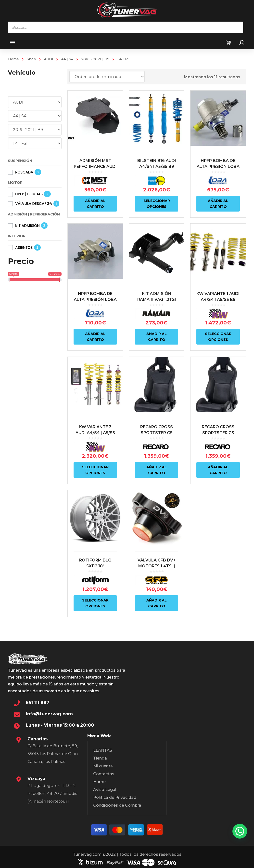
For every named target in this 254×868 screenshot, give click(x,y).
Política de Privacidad (115, 797)
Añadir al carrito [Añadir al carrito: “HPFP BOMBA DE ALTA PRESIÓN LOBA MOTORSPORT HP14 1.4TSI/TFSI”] (217, 204)
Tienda (100, 758)
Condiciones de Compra (117, 805)
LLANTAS (103, 750)
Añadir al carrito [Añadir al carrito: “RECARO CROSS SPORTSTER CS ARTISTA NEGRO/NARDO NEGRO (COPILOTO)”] (156, 468)
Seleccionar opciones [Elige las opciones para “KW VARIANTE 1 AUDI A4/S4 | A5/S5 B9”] (217, 336)
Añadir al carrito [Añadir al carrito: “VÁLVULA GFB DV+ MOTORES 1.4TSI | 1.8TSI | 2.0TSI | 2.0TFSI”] (156, 601)
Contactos (104, 774)
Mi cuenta (103, 766)
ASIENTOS (24, 247)
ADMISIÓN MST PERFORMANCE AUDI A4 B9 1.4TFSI (95, 167)
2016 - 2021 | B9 (95, 59)
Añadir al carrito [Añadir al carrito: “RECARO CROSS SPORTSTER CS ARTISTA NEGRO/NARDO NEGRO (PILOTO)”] (217, 468)
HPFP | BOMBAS (29, 194)
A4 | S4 (67, 59)
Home (13, 59)
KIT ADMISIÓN (27, 226)
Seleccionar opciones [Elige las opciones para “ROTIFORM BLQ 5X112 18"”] (95, 601)
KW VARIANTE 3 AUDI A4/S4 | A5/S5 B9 (95, 431)
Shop (31, 59)
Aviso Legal (105, 790)
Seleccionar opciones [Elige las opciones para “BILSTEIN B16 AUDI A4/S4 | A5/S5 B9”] (156, 204)
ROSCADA (24, 172)
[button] (240, 831)
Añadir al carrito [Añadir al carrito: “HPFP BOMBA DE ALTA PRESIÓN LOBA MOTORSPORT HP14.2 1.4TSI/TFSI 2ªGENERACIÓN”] (95, 336)
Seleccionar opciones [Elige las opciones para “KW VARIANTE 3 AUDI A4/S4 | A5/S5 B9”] (95, 468)
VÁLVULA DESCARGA (34, 204)
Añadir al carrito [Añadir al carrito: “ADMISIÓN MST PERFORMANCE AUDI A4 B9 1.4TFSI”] (95, 204)
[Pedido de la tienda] (107, 77)
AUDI (49, 59)
